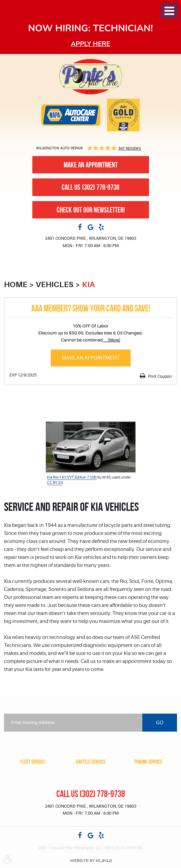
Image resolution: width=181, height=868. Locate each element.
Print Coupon (159, 376)
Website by (91, 860)
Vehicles (54, 285)
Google (91, 227)
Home (16, 285)
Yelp (101, 227)
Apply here (91, 44)
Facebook (80, 227)
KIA (88, 285)
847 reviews (130, 148)
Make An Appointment (91, 165)
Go (160, 723)
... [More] (111, 340)
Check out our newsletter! (91, 210)
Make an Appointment (90, 358)
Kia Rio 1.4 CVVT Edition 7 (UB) (72, 477)
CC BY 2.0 (55, 483)
